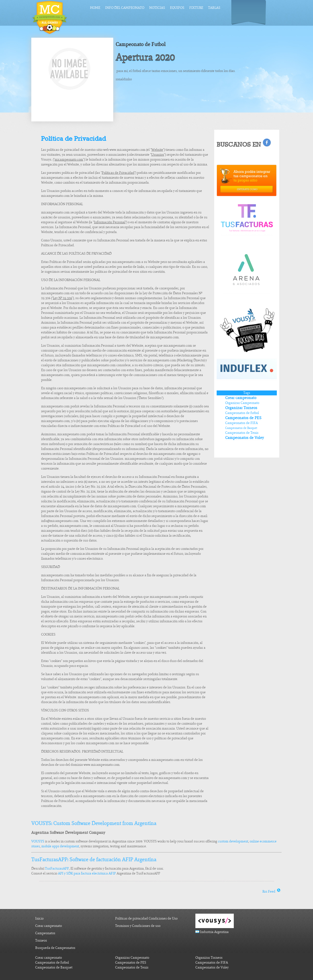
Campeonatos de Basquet (241, 428)
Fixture (196, 8)
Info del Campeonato (125, 8)
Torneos (41, 940)
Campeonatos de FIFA (241, 423)
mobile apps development (60, 846)
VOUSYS (38, 841)
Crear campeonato (241, 398)
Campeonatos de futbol (242, 413)
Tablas (214, 8)
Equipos (177, 8)
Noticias (157, 8)
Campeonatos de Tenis (242, 433)
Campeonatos (45, 933)
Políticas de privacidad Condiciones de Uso (146, 918)
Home (95, 8)
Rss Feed (272, 891)
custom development (233, 841)
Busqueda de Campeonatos (55, 948)
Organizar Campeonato (242, 403)
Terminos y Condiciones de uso (138, 926)
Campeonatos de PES (243, 418)
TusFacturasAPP (57, 868)
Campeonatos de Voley (245, 438)
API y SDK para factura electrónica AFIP (87, 873)
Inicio (39, 918)
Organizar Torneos (241, 408)
